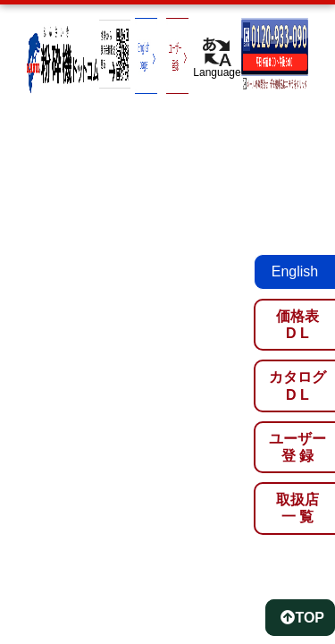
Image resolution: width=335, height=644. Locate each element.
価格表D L (297, 325)
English (295, 271)
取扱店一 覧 (297, 508)
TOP (302, 618)
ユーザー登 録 (297, 447)
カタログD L (297, 386)
